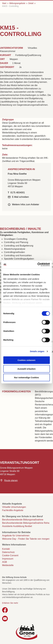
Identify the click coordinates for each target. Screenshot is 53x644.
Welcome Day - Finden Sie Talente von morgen (26, 539)
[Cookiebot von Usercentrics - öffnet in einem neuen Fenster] (38, 264)
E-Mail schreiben (20, 197)
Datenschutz (8, 552)
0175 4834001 (18, 193)
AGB (5, 562)
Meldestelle (8, 565)
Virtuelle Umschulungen (14, 507)
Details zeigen (37, 351)
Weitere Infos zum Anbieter (26, 204)
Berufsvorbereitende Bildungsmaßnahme (23, 520)
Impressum (8, 559)
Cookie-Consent (10, 555)
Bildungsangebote (17, 3)
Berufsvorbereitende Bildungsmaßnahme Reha (26, 523)
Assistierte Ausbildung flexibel (17, 526)
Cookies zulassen (27, 360)
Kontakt (6, 549)
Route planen (11, 480)
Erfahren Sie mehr (10, 603)
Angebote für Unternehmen (16, 536)
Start (4, 3)
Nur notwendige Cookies (27, 377)
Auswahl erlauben (26, 369)
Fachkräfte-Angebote (13, 510)
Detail (31, 3)
